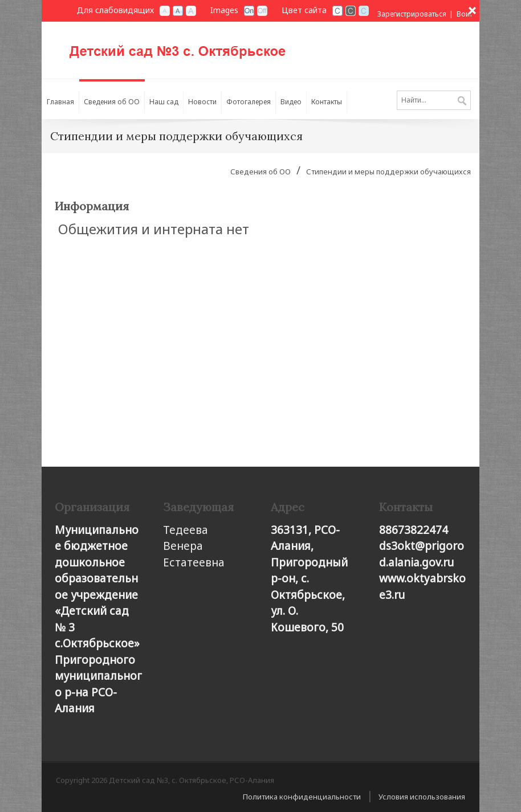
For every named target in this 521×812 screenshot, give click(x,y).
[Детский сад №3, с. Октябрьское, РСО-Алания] (193, 46)
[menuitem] (112, 99)
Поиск (462, 101)
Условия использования (422, 797)
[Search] (434, 100)
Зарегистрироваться (412, 14)
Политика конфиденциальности (302, 797)
